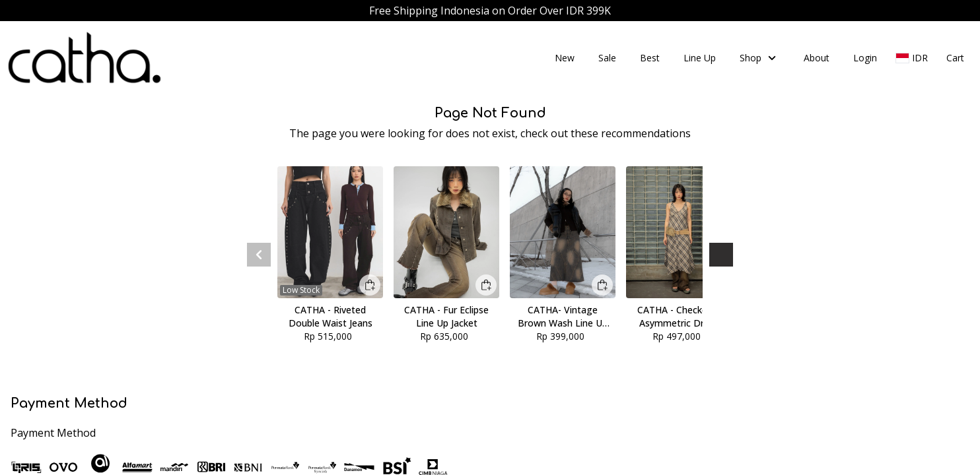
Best (650, 58)
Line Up (700, 58)
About (817, 58)
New (565, 58)
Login (865, 58)
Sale (607, 58)
